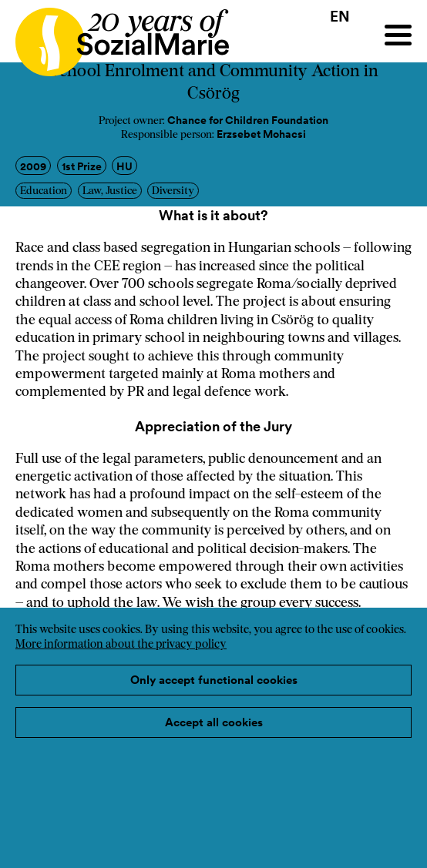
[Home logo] (114, 35)
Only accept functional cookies (214, 680)
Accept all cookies (214, 722)
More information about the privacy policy (121, 645)
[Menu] (398, 35)
